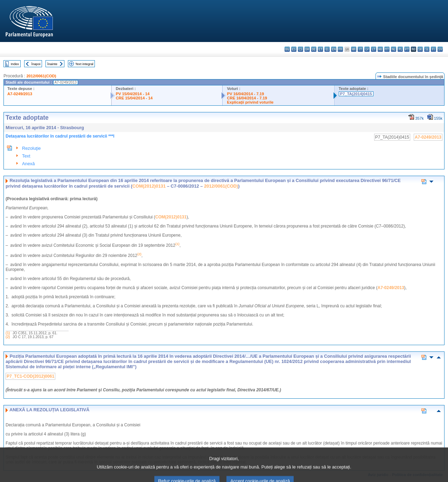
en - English (334, 49)
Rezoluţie (31, 148)
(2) (8, 337)
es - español (294, 49)
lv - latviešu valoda (367, 49)
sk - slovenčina (420, 49)
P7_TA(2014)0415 (356, 94)
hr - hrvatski (354, 49)
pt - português (407, 49)
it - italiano (360, 49)
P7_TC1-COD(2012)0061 (30, 376)
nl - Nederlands (394, 49)
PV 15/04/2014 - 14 (133, 94)
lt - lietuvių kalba (374, 49)
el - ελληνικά (327, 49)
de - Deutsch (314, 49)
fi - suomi (433, 49)
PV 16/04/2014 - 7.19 (245, 94)
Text (26, 156)
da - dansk (307, 49)
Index (15, 64)
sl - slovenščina (427, 49)
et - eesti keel (320, 49)
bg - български (287, 49)
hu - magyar (380, 49)
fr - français (340, 49)
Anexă (28, 164)
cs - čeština (300, 49)
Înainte (52, 64)
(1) (8, 333)
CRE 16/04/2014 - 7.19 (247, 98)
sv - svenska (440, 49)
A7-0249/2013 (20, 94)
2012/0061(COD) (41, 76)
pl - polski (400, 49)
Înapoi (36, 64)
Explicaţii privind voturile (250, 102)
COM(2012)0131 (149, 186)
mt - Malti (387, 49)
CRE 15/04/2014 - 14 (134, 98)
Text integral (84, 64)
